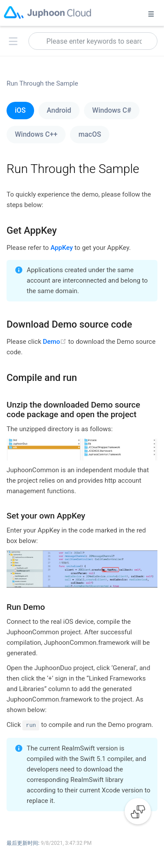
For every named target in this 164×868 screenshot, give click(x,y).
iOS (20, 110)
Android (59, 110)
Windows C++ (36, 134)
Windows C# (112, 110)
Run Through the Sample (42, 83)
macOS (90, 134)
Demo (56, 342)
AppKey (61, 248)
